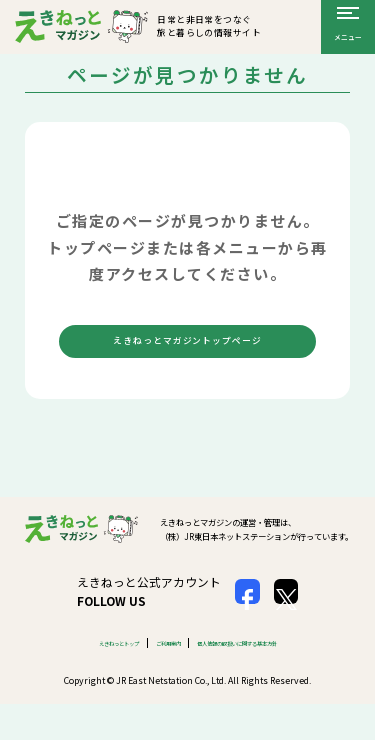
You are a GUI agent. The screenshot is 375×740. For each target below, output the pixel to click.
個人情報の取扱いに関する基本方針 (263, 667)
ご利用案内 (152, 667)
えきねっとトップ (77, 667)
